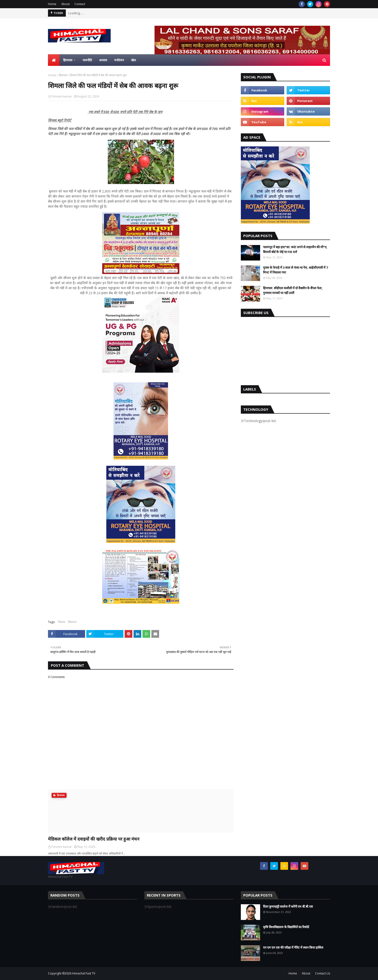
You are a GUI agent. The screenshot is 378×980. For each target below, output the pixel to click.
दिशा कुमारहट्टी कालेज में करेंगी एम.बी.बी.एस (288, 906)
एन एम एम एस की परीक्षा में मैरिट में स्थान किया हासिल (293, 947)
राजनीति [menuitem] (87, 60)
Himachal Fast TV (84, 973)
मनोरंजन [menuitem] (119, 60)
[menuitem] (54, 60)
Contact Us (323, 973)
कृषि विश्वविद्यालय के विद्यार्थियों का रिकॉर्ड (286, 927)
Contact (80, 4)
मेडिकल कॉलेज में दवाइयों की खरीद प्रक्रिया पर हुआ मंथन (94, 839)
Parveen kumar (62, 96)
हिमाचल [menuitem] (68, 60)
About (65, 4)
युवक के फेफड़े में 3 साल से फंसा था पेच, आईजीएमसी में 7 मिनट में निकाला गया (295, 270)
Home (52, 4)
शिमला (62, 622)
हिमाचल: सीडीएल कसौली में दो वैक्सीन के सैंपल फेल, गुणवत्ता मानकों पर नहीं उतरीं (293, 290)
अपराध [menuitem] (103, 60)
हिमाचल (63, 75)
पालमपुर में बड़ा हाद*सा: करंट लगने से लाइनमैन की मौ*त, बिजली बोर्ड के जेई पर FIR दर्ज (295, 249)
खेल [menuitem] (134, 60)
